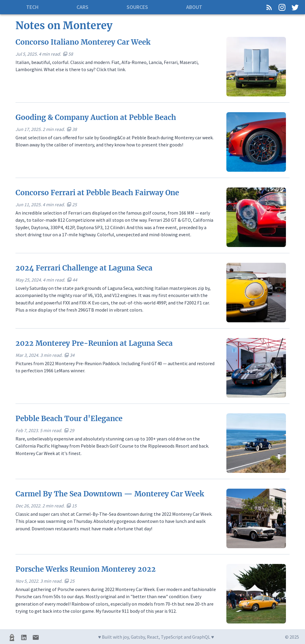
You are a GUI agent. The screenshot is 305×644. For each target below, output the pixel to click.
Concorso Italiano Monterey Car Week (83, 42)
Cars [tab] (83, 7)
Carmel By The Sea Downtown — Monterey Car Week (110, 494)
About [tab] (194, 7)
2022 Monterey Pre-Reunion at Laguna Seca (94, 343)
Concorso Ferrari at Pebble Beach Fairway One (97, 193)
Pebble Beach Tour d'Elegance (69, 419)
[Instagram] (282, 7)
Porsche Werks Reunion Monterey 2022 (86, 569)
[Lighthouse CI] (12, 637)
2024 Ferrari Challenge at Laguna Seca (84, 268)
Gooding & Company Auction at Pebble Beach (96, 117)
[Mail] (36, 637)
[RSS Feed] (269, 7)
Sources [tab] (137, 7)
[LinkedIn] (24, 637)
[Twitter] (295, 7)
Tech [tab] (32, 7)
